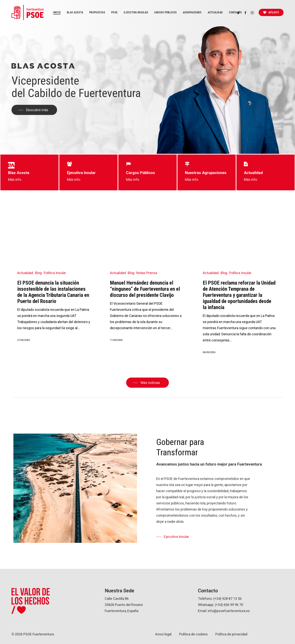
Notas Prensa (147, 273)
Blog (38, 273)
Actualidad (25, 273)
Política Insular (55, 273)
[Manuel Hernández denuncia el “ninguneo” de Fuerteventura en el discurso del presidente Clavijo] (146, 279)
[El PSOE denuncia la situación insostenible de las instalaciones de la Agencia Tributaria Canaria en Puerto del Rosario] (54, 279)
